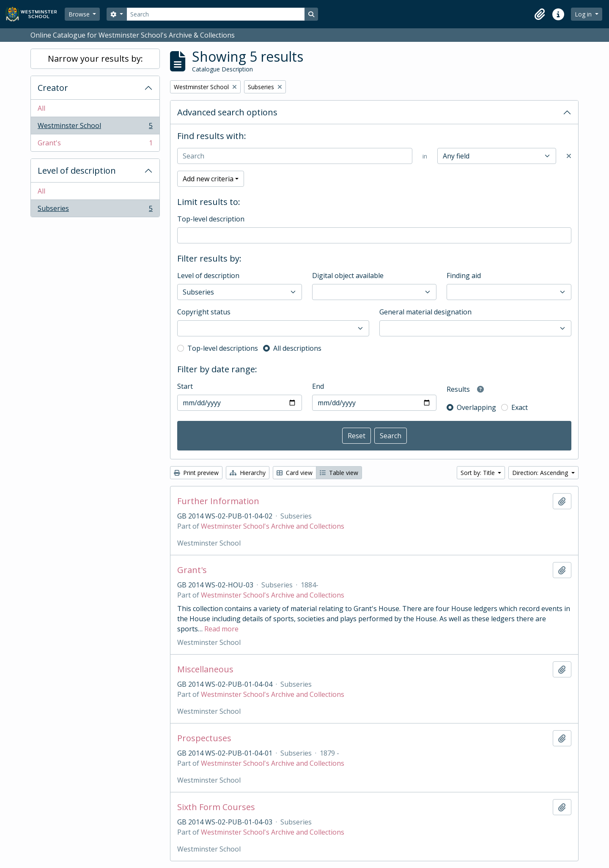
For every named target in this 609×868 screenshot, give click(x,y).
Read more (221, 629)
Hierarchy (248, 473)
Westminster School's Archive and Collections (273, 526)
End (318, 386)
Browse (80, 14)
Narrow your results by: (95, 59)
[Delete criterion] (569, 156)
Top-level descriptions (223, 348)
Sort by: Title (479, 473)
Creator (53, 88)
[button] (540, 14)
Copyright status (204, 312)
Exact (520, 407)
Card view (295, 473)
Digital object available (348, 276)
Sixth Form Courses (216, 807)
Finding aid (464, 276)
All (41, 108)
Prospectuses (204, 738)
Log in (584, 14)
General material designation (425, 312)
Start (185, 386)
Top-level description (211, 219)
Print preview (196, 473)
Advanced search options (227, 112)
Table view (339, 473)
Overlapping (476, 407)
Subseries (95, 210)
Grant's (95, 145)
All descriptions (297, 348)
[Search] (216, 14)
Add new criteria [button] (208, 179)
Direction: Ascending (541, 473)
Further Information (218, 501)
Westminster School (95, 127)
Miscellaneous (205, 669)
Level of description (77, 171)
